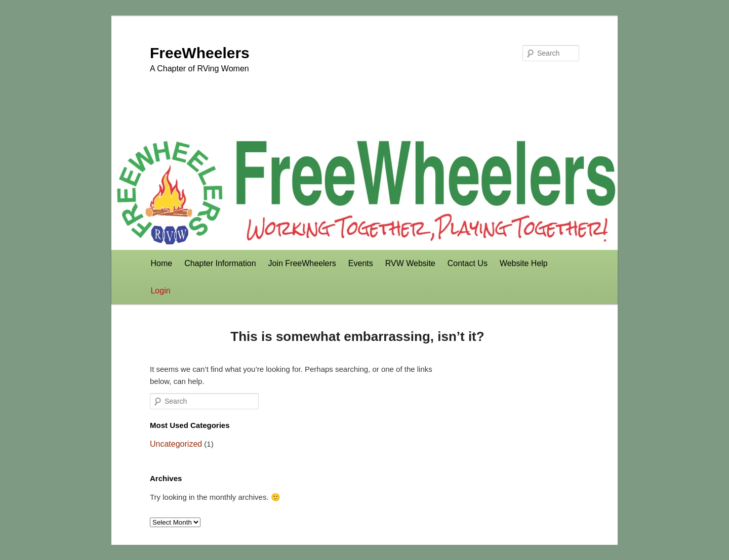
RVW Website (410, 263)
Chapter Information (220, 263)
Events (361, 263)
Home (161, 263)
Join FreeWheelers (302, 263)
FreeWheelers (200, 53)
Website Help (524, 263)
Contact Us (468, 263)
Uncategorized (176, 444)
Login (160, 291)
